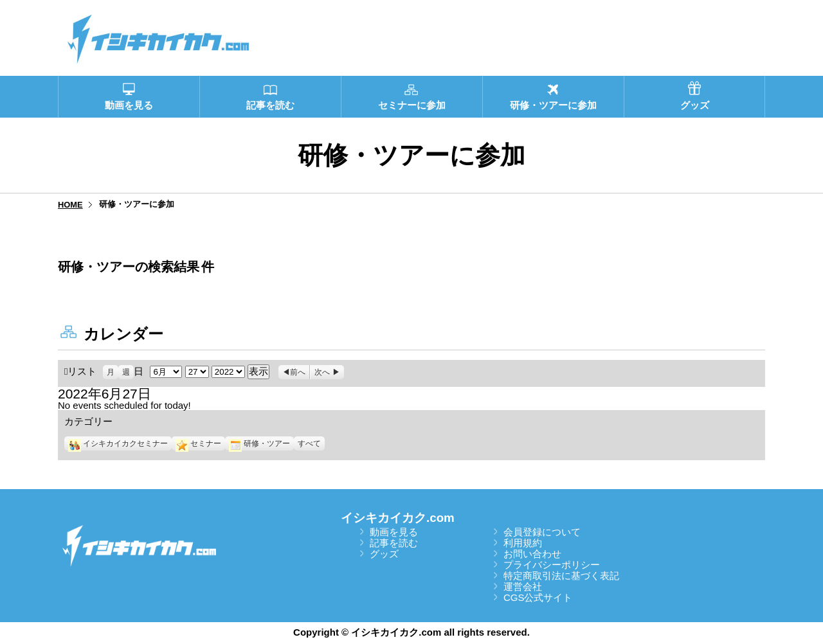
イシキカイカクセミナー (118, 443)
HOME (70, 205)
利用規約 (523, 543)
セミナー (198, 443)
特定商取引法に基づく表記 (561, 576)
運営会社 (523, 586)
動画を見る (394, 532)
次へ (322, 372)
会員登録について (542, 532)
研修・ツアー (259, 443)
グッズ (384, 554)
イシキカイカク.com (398, 518)
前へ (298, 372)
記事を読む (394, 543)
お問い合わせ (532, 554)
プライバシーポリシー (552, 565)
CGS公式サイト (538, 597)
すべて (309, 443)
